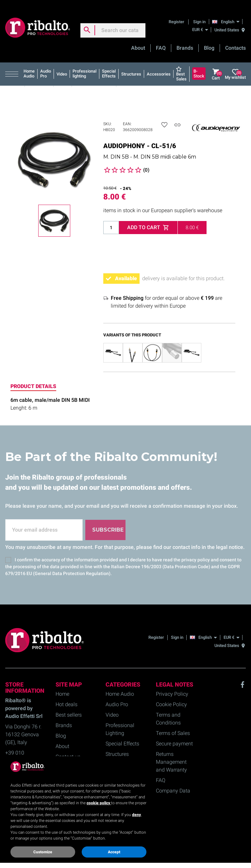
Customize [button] (43, 852)
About (138, 41)
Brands (185, 41)
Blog (209, 41)
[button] (13, 67)
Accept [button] (114, 852)
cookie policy (99, 803)
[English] (228, 14)
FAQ (161, 41)
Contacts (235, 41)
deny (136, 815)
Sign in (199, 15)
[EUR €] (200, 23)
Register (177, 15)
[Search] (113, 23)
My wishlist (235, 67)
